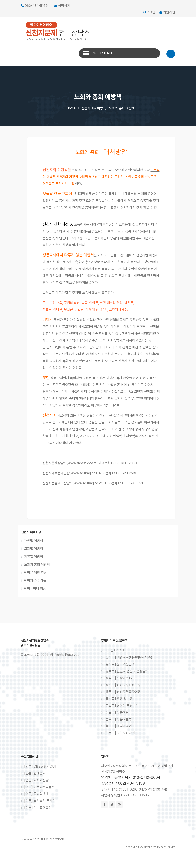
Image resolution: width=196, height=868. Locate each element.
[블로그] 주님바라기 (118, 726)
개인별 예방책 (34, 541)
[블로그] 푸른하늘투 (118, 719)
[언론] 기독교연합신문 (39, 808)
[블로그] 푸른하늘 (117, 712)
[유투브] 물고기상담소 (120, 664)
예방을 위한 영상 (36, 572)
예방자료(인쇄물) (36, 581)
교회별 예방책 (34, 549)
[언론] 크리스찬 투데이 (40, 801)
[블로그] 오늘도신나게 (120, 733)
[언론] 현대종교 (35, 773)
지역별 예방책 (34, 557)
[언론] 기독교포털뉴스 (39, 787)
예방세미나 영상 (35, 589)
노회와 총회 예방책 (122, 108)
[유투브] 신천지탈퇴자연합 (123, 692)
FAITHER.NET (168, 847)
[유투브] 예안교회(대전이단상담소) (128, 657)
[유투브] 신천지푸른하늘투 (123, 685)
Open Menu (102, 53)
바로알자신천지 (115, 651)
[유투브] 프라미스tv (118, 678)
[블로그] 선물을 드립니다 (122, 705)
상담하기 (64, 6)
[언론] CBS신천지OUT (41, 766)
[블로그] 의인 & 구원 (119, 699)
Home (71, 108)
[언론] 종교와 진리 (37, 794)
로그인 (149, 12)
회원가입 (167, 12)
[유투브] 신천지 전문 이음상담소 (126, 671)
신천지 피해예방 (92, 108)
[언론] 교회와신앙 (36, 780)
